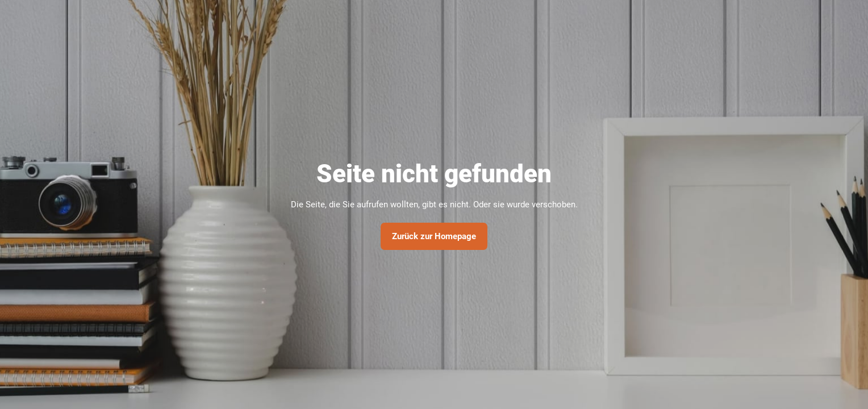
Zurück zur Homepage (434, 236)
